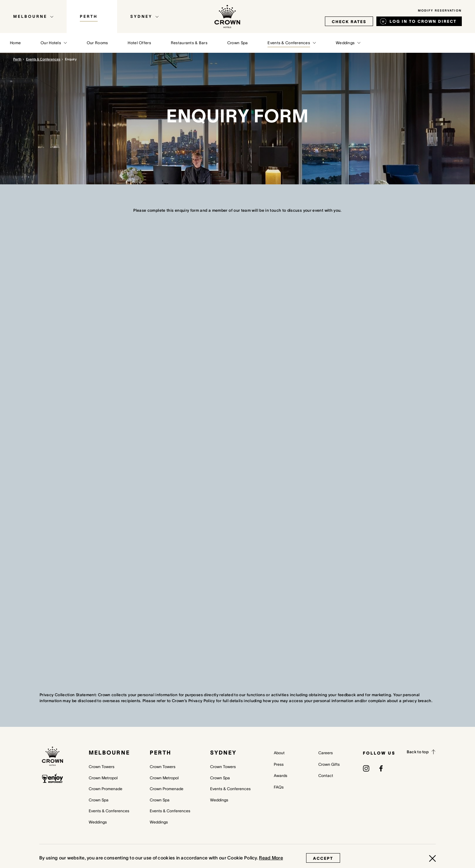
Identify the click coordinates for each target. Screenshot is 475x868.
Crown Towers (102, 767)
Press (279, 764)
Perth (17, 59)
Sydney (223, 753)
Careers (326, 753)
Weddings (98, 822)
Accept (323, 858)
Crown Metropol (103, 778)
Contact (326, 775)
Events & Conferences (43, 59)
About (279, 753)
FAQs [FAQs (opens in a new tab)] (279, 787)
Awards (281, 775)
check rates (349, 22)
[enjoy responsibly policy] (52, 778)
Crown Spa (99, 800)
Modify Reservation (440, 11)
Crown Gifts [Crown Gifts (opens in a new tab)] (329, 764)
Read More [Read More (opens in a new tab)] (271, 858)
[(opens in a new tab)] (366, 768)
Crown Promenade (106, 789)
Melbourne (109, 753)
